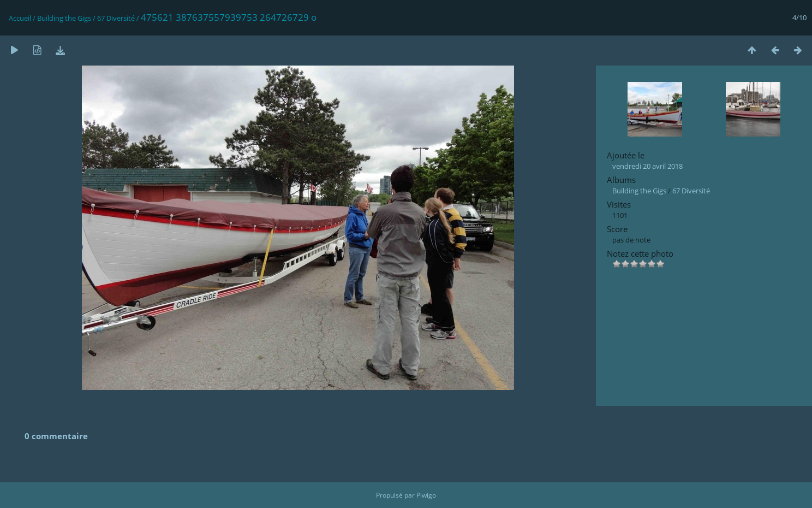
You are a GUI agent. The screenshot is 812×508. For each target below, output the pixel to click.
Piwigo (426, 495)
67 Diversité (116, 18)
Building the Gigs (64, 18)
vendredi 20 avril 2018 (647, 166)
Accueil (20, 18)
